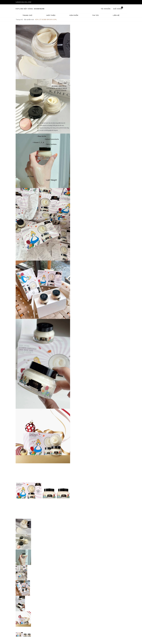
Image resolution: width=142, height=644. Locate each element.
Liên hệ (116, 15)
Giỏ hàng (118, 9)
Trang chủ (27, 15)
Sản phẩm (74, 15)
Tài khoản (106, 9)
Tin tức (96, 15)
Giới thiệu (51, 15)
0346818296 (39, 9)
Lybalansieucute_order (24, 2)
